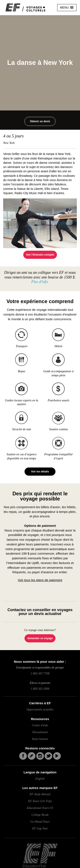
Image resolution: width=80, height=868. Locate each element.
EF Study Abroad (40, 794)
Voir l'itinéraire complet (40, 255)
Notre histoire (40, 739)
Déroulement (40, 732)
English (40, 779)
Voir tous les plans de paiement (40, 580)
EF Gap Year (40, 829)
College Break (40, 815)
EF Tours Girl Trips (40, 801)
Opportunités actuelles (40, 709)
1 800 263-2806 (40, 689)
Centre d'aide (40, 725)
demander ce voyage (40, 638)
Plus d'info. (40, 282)
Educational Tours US (40, 808)
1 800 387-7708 (40, 674)
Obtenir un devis (40, 121)
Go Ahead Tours (40, 822)
